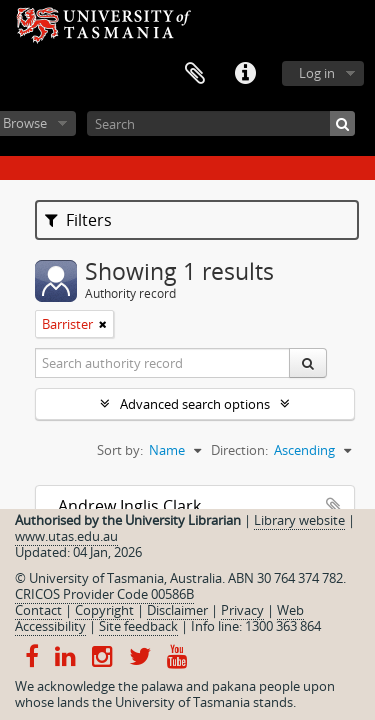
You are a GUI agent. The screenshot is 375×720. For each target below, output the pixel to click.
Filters (78, 220)
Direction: (239, 450)
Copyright (104, 610)
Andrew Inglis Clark (129, 506)
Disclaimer (177, 610)
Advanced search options (195, 404)
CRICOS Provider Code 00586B (104, 594)
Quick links (245, 74)
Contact (38, 610)
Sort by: (120, 450)
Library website (299, 520)
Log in (317, 73)
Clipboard (195, 74)
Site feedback (138, 626)
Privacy (242, 610)
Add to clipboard (334, 506)
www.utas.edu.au (66, 536)
